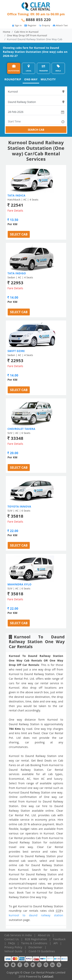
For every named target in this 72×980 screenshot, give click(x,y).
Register (30, 25)
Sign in (17, 25)
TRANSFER (43, 68)
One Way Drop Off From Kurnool (27, 35)
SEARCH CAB (36, 130)
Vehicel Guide (13, 951)
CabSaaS (48, 976)
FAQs (12, 943)
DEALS (58, 68)
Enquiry (44, 25)
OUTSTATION (14, 68)
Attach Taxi (60, 25)
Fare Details (15, 211)
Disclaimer (35, 947)
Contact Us (12, 939)
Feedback (59, 939)
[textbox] (36, 92)
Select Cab (19, 234)
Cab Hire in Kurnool (26, 32)
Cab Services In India (18, 935)
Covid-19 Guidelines (42, 951)
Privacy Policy (13, 947)
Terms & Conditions (34, 943)
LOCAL (29, 68)
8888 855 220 (38, 20)
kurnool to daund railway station (36, 915)
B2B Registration (36, 939)
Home (7, 32)
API (56, 943)
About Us (44, 935)
